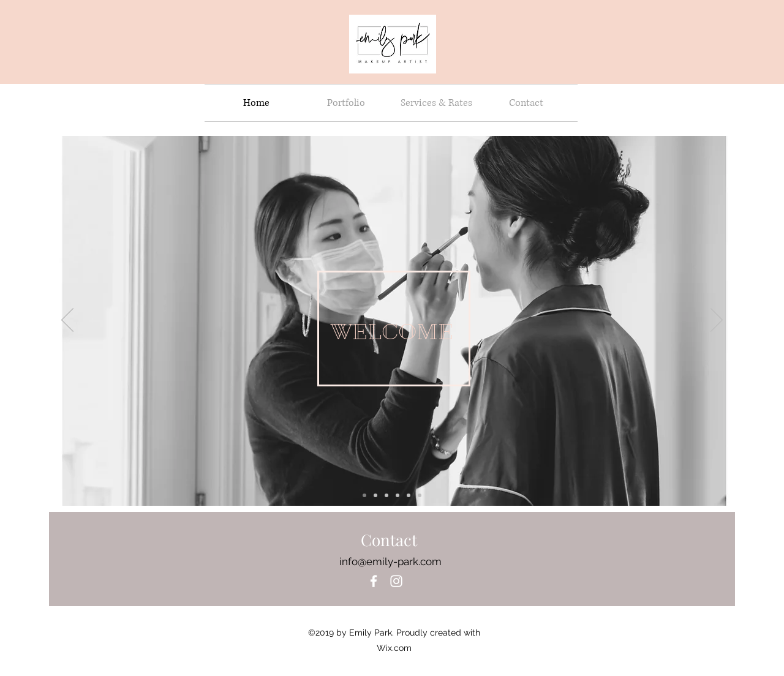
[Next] (717, 321)
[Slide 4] (364, 495)
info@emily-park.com (390, 561)
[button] (346, 103)
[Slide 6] (398, 495)
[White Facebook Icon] (374, 581)
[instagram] (396, 581)
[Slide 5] (375, 495)
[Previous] (67, 321)
